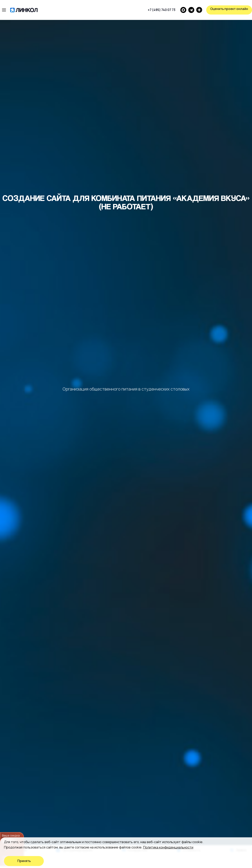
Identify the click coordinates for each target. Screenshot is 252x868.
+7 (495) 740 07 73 (162, 10)
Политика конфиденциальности (168, 847)
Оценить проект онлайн (229, 9)
